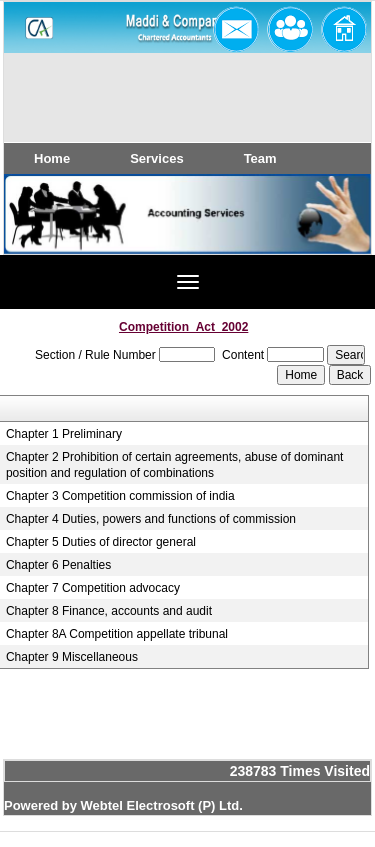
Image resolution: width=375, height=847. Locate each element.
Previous (47, 232)
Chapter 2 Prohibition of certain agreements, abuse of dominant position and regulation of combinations (175, 465)
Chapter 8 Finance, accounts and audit (109, 611)
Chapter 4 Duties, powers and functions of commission (151, 519)
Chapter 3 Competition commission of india (120, 496)
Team (260, 158)
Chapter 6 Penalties (58, 565)
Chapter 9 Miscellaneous (72, 657)
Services (157, 158)
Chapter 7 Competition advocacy (93, 588)
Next (323, 232)
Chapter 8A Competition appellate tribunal (117, 634)
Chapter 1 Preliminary (64, 434)
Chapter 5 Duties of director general (101, 542)
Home (52, 158)
